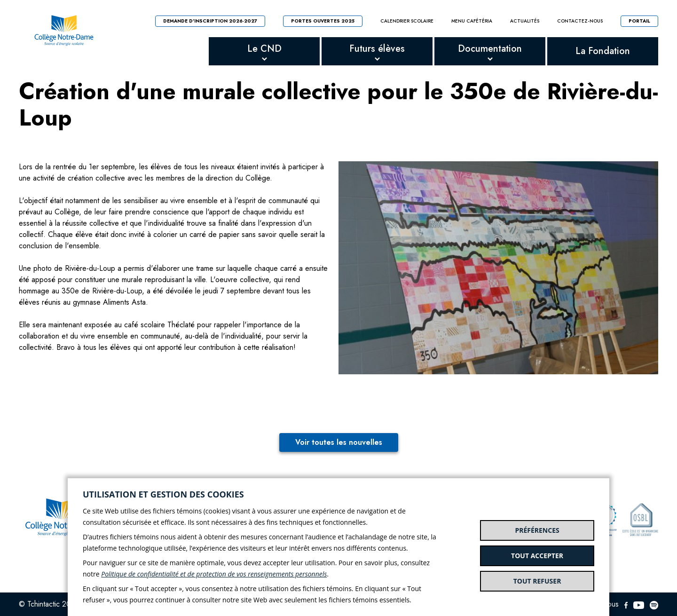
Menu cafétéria (472, 21)
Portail (639, 21)
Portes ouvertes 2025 (323, 21)
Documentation (490, 49)
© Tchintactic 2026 (49, 604)
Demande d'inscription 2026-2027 (210, 21)
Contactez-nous (580, 21)
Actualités (525, 21)
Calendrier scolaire (407, 21)
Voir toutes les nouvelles (339, 442)
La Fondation (603, 51)
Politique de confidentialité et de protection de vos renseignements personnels (214, 574)
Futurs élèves (377, 49)
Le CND (264, 49)
